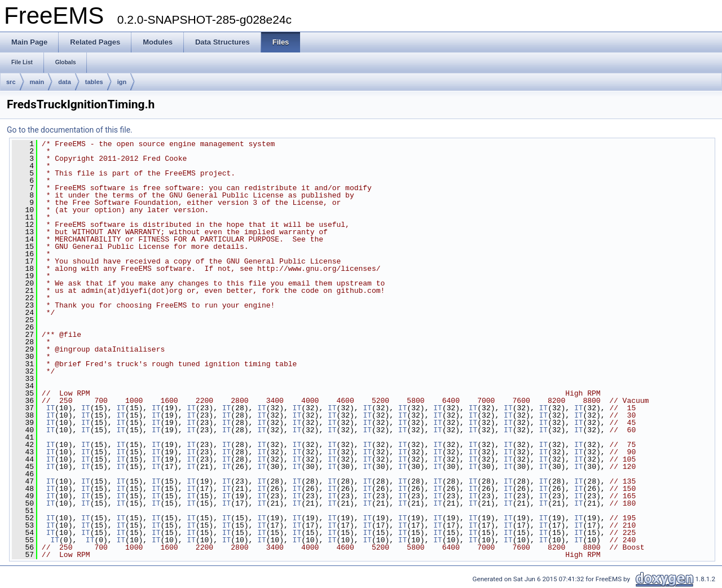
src (11, 82)
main (37, 82)
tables (94, 82)
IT (51, 408)
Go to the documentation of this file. (70, 130)
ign (122, 82)
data (65, 82)
